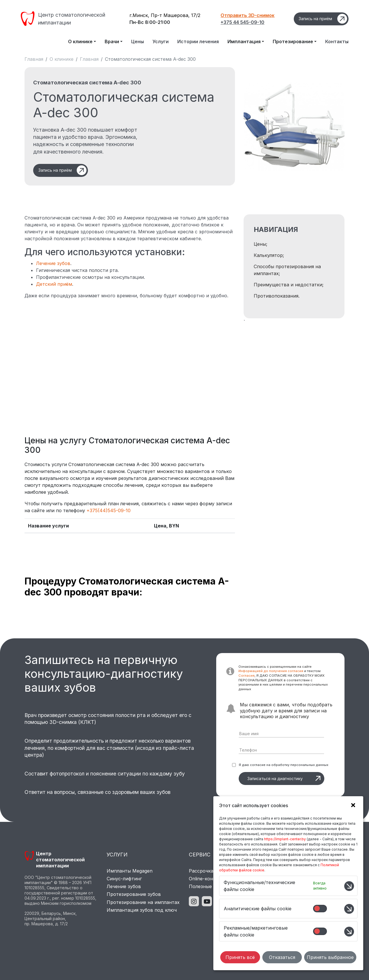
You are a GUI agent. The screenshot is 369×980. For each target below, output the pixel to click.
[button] (352, 806)
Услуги (161, 41)
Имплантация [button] (244, 41)
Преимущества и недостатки (288, 285)
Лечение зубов (53, 263)
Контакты (337, 41)
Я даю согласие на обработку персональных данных (284, 765)
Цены (138, 41)
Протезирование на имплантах (143, 902)
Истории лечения (198, 41)
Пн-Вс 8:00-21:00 (150, 22)
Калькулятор (268, 255)
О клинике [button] (80, 41)
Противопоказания (276, 296)
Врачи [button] (112, 41)
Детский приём (54, 284)
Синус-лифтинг (124, 879)
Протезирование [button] (293, 41)
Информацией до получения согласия (271, 671)
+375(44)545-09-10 (109, 510)
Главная (34, 59)
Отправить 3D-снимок (247, 15)
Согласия (246, 676)
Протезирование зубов (134, 894)
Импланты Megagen (130, 871)
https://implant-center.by (285, 839)
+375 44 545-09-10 (242, 22)
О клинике (62, 59)
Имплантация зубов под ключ (142, 910)
